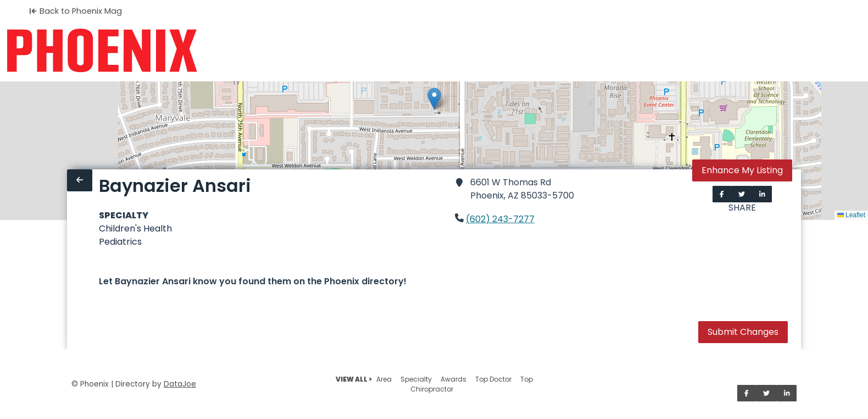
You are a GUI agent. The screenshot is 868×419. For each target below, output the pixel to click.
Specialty (416, 379)
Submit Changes (743, 332)
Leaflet (851, 215)
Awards (454, 379)
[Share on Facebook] (722, 194)
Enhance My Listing (742, 170)
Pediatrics (120, 242)
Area (384, 379)
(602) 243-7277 (500, 219)
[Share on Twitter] (742, 194)
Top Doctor (493, 379)
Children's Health (135, 228)
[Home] (102, 51)
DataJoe (180, 384)
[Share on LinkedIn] (762, 194)
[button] (434, 99)
